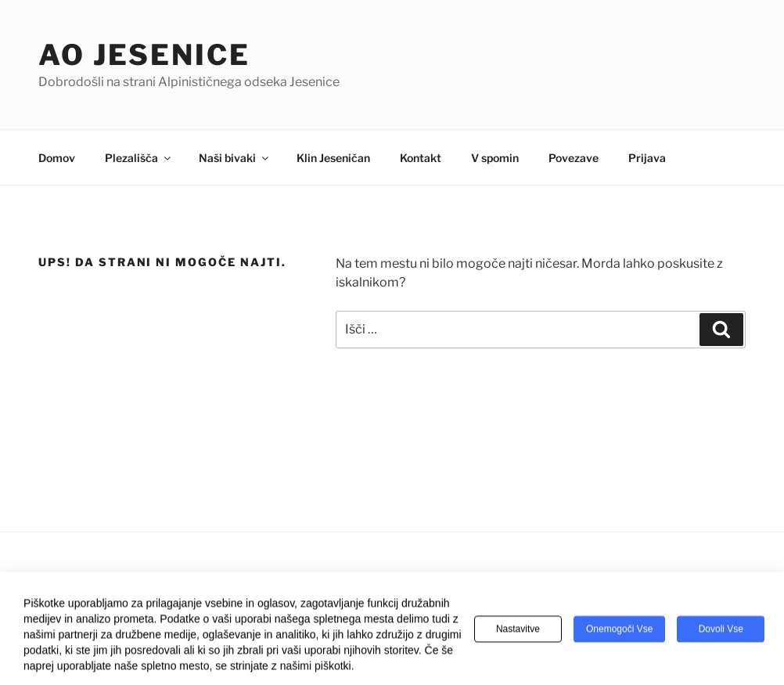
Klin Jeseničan (333, 158)
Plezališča (139, 158)
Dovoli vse (721, 631)
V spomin (495, 158)
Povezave (574, 158)
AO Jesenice (144, 55)
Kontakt (421, 158)
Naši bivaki (235, 158)
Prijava (647, 158)
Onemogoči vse (619, 631)
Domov (57, 158)
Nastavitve (518, 631)
